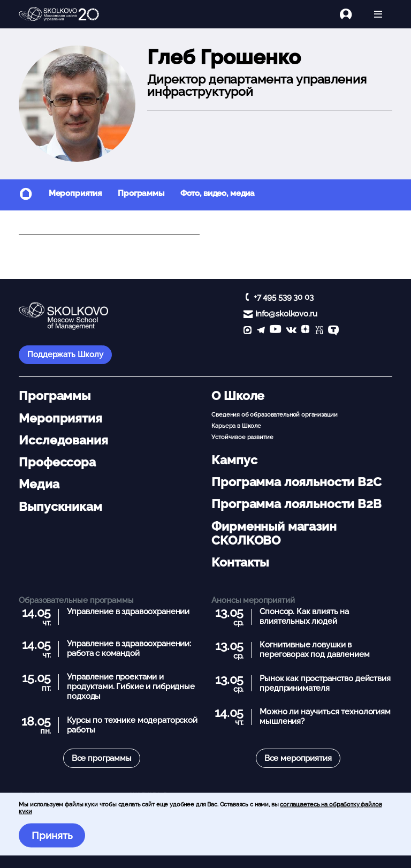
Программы (141, 193)
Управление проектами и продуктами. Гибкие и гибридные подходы (131, 686)
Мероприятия (75, 193)
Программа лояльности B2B (296, 504)
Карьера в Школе (236, 426)
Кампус (234, 460)
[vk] (291, 331)
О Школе (238, 396)
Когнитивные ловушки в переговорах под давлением (314, 650)
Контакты (240, 562)
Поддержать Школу (65, 354)
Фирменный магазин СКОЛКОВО (274, 533)
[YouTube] (275, 331)
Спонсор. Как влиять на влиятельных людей (304, 616)
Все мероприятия (298, 758)
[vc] (319, 331)
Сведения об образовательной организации (274, 414)
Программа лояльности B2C (296, 482)
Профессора (57, 462)
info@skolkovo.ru (286, 314)
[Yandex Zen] (305, 331)
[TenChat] (333, 331)
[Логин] (352, 14)
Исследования (63, 440)
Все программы (102, 758)
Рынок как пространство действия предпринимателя (325, 683)
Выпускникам (60, 507)
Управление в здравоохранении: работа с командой (129, 648)
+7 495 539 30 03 (284, 297)
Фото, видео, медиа (218, 193)
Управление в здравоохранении (128, 612)
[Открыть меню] (378, 14)
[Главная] (59, 14)
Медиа (39, 484)
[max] (248, 331)
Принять (52, 835)
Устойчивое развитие (242, 437)
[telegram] (261, 331)
